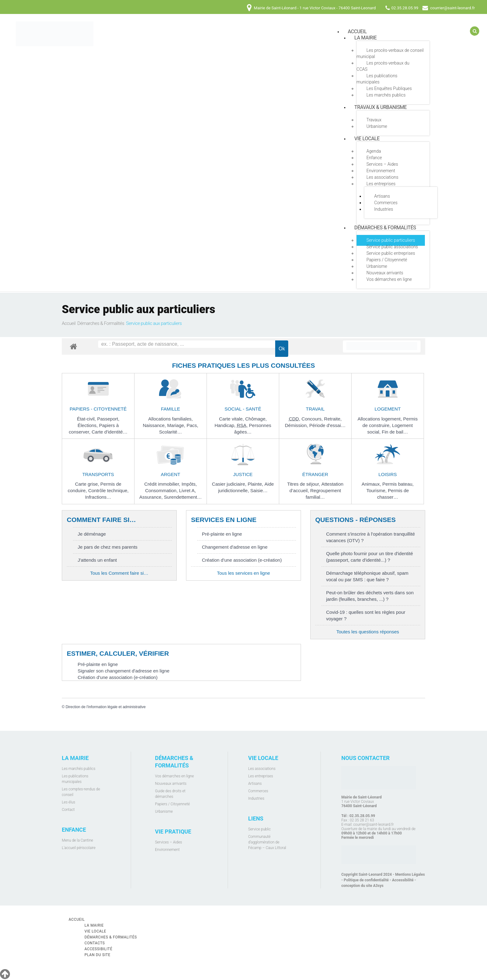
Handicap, (226, 425)
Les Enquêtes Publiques (389, 88)
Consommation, (162, 490)
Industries (384, 209)
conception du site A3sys (362, 886)
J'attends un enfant (97, 560)
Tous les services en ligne (243, 573)
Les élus (68, 802)
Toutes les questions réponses (368, 632)
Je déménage (92, 534)
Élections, (88, 425)
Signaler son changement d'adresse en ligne (124, 671)
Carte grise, (88, 484)
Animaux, (372, 484)
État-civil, (87, 419)
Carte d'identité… (109, 432)
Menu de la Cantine (77, 840)
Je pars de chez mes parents (108, 547)
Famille (171, 409)
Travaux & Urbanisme (381, 107)
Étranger (315, 474)
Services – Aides (382, 164)
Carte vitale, (232, 419)
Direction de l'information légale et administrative (106, 707)
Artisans (382, 196)
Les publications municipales (377, 79)
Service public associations (392, 247)
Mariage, (177, 425)
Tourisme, (377, 490)
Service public (259, 829)
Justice (243, 474)
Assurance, (152, 497)
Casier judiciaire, (230, 484)
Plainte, (256, 484)
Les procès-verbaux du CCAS (383, 66)
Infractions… (98, 497)
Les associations (382, 177)
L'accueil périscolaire (79, 848)
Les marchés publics (386, 95)
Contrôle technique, (108, 490)
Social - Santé (243, 409)
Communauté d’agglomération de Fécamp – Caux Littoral (267, 842)
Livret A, (188, 490)
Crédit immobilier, (163, 484)
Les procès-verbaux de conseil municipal (390, 53)
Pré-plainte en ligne (222, 534)
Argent (171, 474)
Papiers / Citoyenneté (387, 260)
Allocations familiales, (170, 419)
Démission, (297, 425)
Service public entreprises (391, 253)
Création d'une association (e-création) (242, 560)
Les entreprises (381, 184)
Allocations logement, (380, 419)
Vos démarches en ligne (389, 279)
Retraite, (333, 419)
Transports (98, 474)
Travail (315, 409)
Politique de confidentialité (366, 880)
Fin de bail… (395, 432)
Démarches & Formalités (385, 228)
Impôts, (189, 484)
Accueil (69, 323)
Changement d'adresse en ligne (235, 547)
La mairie (366, 38)
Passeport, (108, 419)
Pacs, (193, 425)
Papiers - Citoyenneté (98, 409)
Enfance (374, 158)
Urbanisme (377, 126)
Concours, (313, 419)
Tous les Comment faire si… (119, 573)
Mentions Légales (410, 874)
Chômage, (256, 419)
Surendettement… (183, 497)
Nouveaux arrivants (385, 273)
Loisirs (387, 474)
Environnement (381, 171)
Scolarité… (170, 432)
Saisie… (259, 490)
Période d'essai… (328, 425)
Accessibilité (403, 880)
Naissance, (155, 425)
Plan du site (98, 955)
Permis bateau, (398, 484)
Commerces (386, 203)
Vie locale (367, 139)
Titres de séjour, (304, 484)
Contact (68, 810)
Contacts (95, 943)
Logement (388, 409)
